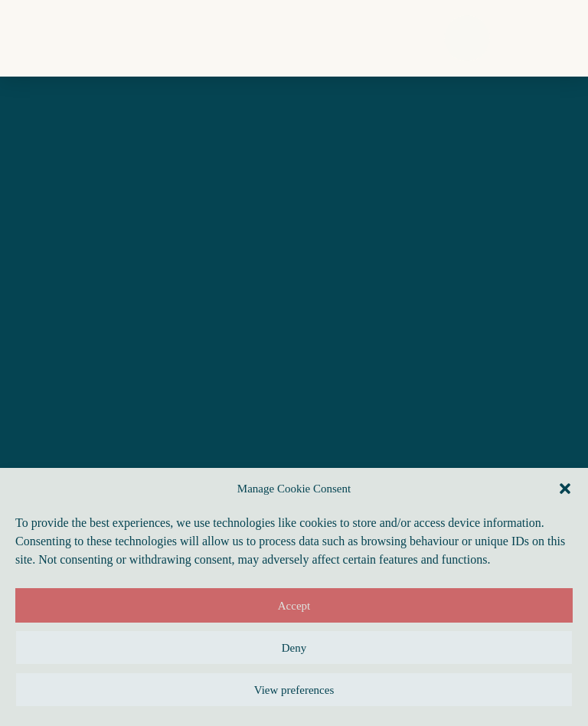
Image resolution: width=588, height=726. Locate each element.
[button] (565, 489)
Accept (294, 606)
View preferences (294, 690)
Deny (294, 648)
